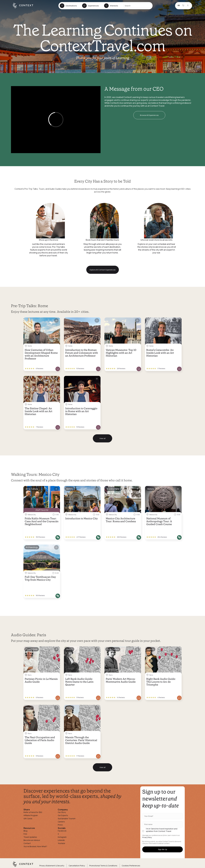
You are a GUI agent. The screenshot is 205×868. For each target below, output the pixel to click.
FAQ (25, 834)
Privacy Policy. (147, 837)
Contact (27, 843)
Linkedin (61, 840)
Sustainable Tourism (67, 819)
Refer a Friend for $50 (33, 812)
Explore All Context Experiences (103, 270)
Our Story (62, 812)
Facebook (62, 831)
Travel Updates (30, 837)
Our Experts (63, 815)
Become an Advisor (32, 840)
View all (102, 438)
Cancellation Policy (77, 866)
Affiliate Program (31, 815)
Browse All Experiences (149, 115)
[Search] (138, 6)
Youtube (61, 843)
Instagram (62, 837)
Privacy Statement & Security (52, 866)
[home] (24, 8)
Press (60, 825)
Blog (25, 831)
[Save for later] (56, 320)
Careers (61, 822)
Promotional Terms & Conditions (103, 866)
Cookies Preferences (131, 866)
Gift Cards (28, 819)
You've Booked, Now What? (35, 846)
